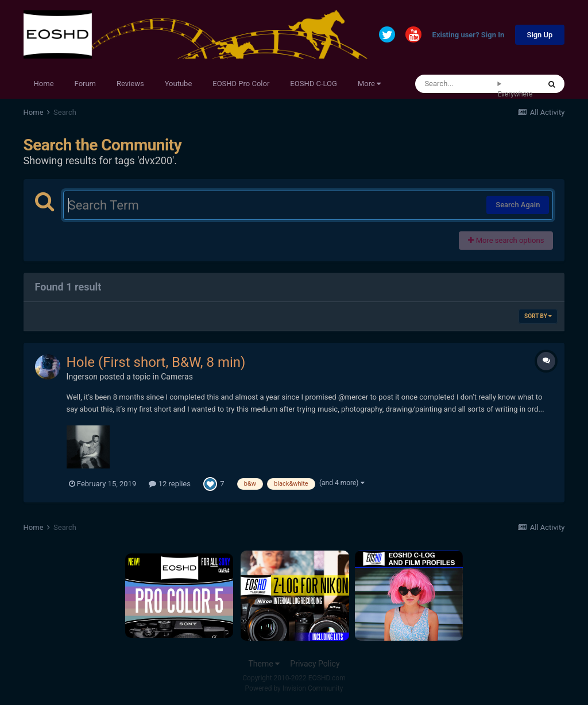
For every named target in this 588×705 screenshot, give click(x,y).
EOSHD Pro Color (241, 84)
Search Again (518, 205)
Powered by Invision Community (294, 688)
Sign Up (540, 35)
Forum (85, 84)
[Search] (456, 84)
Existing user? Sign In (469, 35)
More (369, 84)
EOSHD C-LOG (314, 84)
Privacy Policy (315, 664)
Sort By (538, 316)
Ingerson (82, 377)
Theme (264, 664)
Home (44, 84)
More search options (506, 240)
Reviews (130, 84)
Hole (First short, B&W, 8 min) (156, 362)
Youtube (179, 84)
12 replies (169, 484)
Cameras (177, 377)
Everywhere (515, 94)
